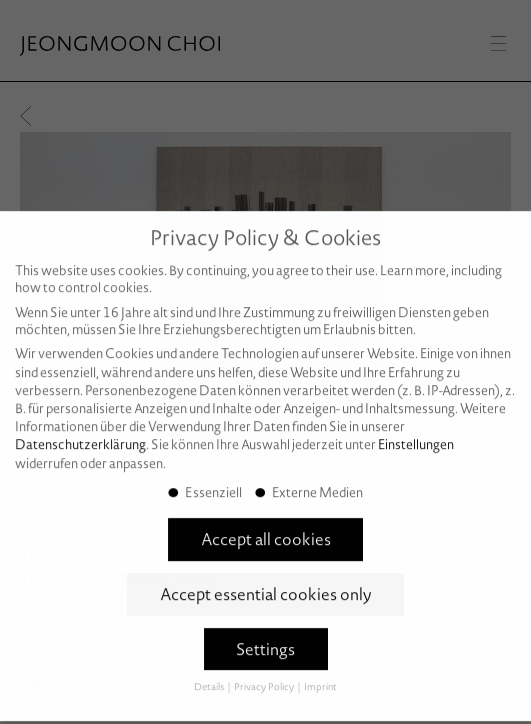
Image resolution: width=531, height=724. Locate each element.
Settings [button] (265, 640)
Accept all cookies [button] (266, 530)
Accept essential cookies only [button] (266, 585)
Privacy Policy (265, 677)
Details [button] (210, 677)
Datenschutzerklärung (80, 435)
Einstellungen (416, 435)
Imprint (320, 677)
